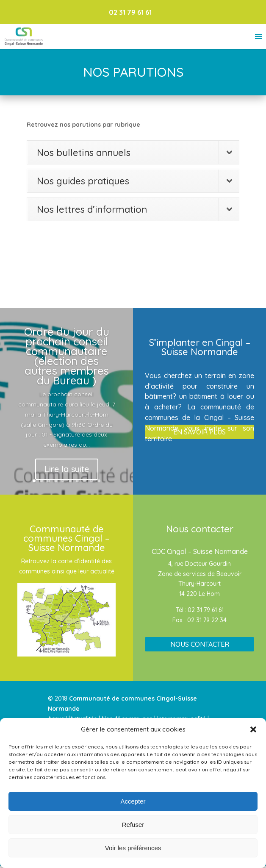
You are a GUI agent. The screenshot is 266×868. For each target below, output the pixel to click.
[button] (253, 729)
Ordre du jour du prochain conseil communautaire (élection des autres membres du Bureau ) (67, 356)
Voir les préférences (133, 848)
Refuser (133, 825)
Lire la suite (67, 469)
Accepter (133, 801)
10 (99, 481)
